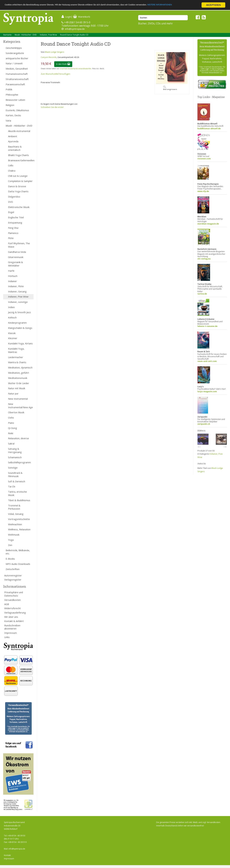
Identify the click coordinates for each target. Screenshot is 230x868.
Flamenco (13, 233)
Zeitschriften (13, 569)
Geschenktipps (14, 48)
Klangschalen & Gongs (20, 328)
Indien (11, 307)
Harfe (11, 271)
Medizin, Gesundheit (17, 69)
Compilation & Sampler (20, 181)
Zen (10, 545)
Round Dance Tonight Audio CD (74, 35)
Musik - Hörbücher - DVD (26, 35)
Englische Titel (16, 217)
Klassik (12, 333)
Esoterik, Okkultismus (17, 110)
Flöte (11, 238)
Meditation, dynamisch (20, 367)
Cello (11, 165)
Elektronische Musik (19, 207)
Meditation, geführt (19, 373)
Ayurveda (13, 141)
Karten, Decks (13, 115)
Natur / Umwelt (14, 63)
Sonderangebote (15, 53)
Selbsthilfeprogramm (19, 462)
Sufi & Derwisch (17, 481)
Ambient (13, 136)
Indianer (12, 281)
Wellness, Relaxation (19, 529)
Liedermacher (16, 357)
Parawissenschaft (15, 84)
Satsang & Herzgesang (15, 450)
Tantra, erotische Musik (17, 493)
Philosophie (12, 95)
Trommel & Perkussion (14, 507)
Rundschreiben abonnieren (12, 627)
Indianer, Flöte (16, 286)
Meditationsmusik (18, 378)
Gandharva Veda (17, 252)
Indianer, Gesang (17, 291)
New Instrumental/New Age (20, 406)
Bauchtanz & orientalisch (15, 148)
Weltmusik (14, 535)
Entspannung (15, 223)
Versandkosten (12, 600)
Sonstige (13, 468)
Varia (8, 121)
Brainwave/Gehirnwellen (21, 160)
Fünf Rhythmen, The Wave (19, 245)
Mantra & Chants (17, 362)
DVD (11, 202)
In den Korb (63, 64)
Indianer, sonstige (18, 302)
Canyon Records (49, 57)
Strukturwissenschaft (17, 79)
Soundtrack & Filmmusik (15, 474)
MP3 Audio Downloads (18, 564)
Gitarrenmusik (16, 257)
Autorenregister (13, 575)
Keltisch (12, 317)
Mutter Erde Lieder (19, 383)
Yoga (11, 540)
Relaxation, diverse (18, 438)
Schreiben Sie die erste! (52, 107)
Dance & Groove (17, 186)
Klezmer (13, 338)
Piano (11, 423)
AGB (7, 604)
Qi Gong (12, 428)
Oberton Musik (16, 412)
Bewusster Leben (15, 100)
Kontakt (7, 855)
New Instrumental (18, 399)
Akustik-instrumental (19, 131)
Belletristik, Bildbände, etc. (18, 552)
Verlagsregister (13, 580)
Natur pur (13, 393)
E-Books (10, 559)
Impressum (11, 633)
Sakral (11, 444)
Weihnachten (15, 524)
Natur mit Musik (17, 388)
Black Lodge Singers (55, 52)
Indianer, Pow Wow (48, 35)
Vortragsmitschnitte (19, 519)
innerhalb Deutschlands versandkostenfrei (75, 69)
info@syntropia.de (75, 29)
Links (7, 637)
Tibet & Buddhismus (19, 500)
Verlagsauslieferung (15, 613)
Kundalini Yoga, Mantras (16, 350)
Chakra (12, 171)
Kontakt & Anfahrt (14, 621)
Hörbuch (13, 276)
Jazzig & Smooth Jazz (19, 312)
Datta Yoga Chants (18, 191)
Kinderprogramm (17, 323)
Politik (9, 89)
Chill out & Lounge (18, 176)
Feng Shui (13, 228)
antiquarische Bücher (17, 58)
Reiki (11, 433)
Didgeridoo (14, 197)
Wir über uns (11, 617)
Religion (10, 105)
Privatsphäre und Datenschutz (14, 594)
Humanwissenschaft (17, 74)
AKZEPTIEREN (213, 5)
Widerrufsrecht (12, 608)
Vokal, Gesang (16, 514)
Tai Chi (12, 486)
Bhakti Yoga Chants (18, 155)
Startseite (7, 35)
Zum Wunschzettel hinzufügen (55, 74)
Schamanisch (15, 457)
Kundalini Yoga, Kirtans (20, 343)
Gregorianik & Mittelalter (15, 264)
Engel (11, 212)
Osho (11, 418)
